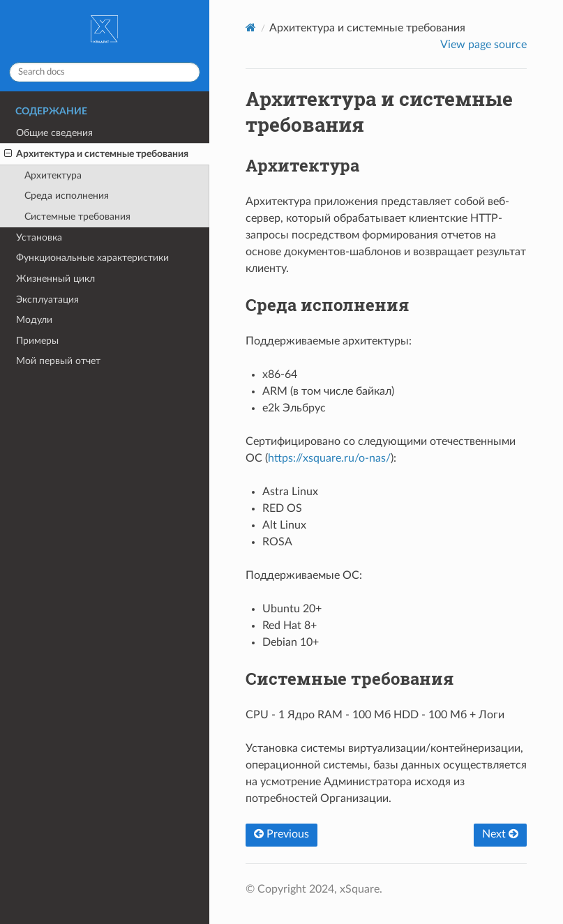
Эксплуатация (47, 300)
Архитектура (53, 175)
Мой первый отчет (58, 361)
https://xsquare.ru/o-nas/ (329, 458)
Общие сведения (54, 133)
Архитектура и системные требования (96, 154)
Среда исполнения (67, 196)
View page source (483, 45)
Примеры (37, 341)
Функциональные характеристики (92, 258)
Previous (281, 834)
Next (500, 834)
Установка (39, 237)
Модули (34, 320)
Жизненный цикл (55, 279)
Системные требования (77, 217)
